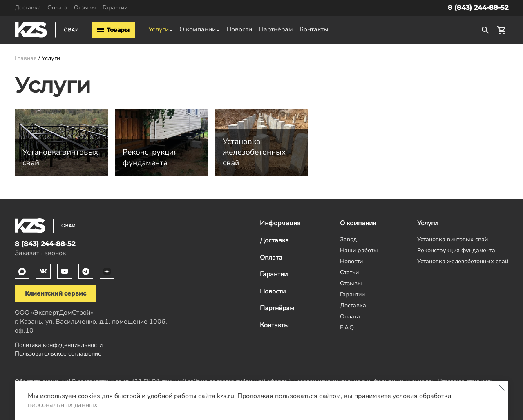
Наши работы (359, 250)
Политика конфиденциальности (59, 345)
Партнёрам (276, 29)
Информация (280, 223)
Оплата (57, 7)
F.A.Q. (347, 327)
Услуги (159, 29)
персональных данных (63, 405)
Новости (239, 29)
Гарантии (115, 7)
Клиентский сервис (56, 293)
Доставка (28, 7)
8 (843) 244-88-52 (478, 8)
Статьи (349, 272)
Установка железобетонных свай (463, 261)
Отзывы (85, 7)
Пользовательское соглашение (58, 353)
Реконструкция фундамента (456, 250)
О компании (198, 29)
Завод (349, 239)
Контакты (314, 29)
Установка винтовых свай (453, 239)
